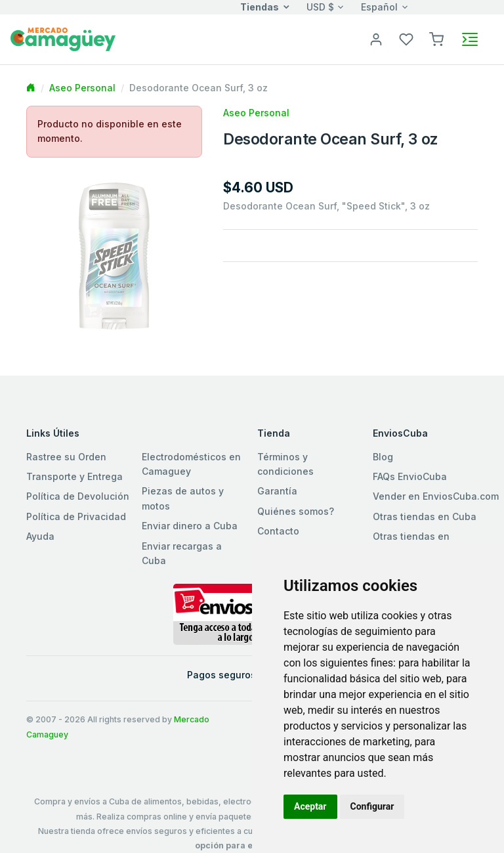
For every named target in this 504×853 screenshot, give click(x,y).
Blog (383, 457)
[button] (436, 38)
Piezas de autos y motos (183, 498)
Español (379, 7)
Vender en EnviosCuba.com (436, 496)
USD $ (320, 7)
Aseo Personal (82, 88)
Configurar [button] (372, 806)
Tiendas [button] (260, 7)
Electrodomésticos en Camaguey (191, 464)
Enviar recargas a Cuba (182, 553)
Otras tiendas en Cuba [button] (425, 516)
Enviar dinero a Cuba (190, 526)
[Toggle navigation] (470, 39)
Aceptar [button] (310, 806)
